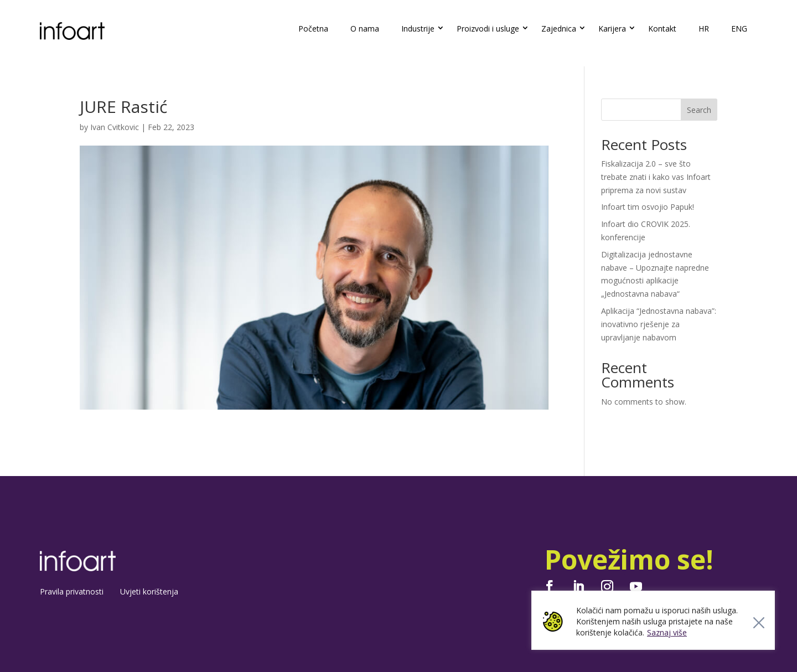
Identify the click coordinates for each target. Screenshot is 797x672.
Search (699, 110)
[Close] (759, 623)
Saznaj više (667, 632)
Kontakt (662, 29)
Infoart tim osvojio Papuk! (648, 207)
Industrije (418, 29)
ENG (739, 29)
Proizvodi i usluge (488, 29)
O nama (365, 29)
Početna (313, 29)
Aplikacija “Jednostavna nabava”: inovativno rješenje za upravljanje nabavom (659, 324)
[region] (653, 620)
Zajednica (559, 29)
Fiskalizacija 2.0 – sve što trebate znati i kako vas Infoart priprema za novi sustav (656, 177)
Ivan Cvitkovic (115, 127)
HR (704, 29)
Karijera (612, 29)
